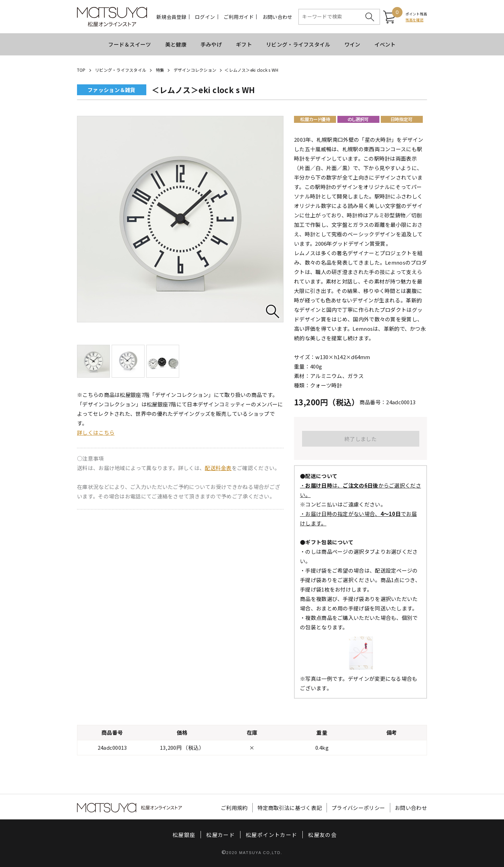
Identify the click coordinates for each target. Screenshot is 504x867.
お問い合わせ (278, 17)
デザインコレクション (195, 70)
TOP (81, 70)
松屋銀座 (184, 835)
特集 (160, 70)
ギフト (244, 44)
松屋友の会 (322, 835)
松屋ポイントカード (271, 835)
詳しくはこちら (96, 432)
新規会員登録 (171, 17)
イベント (385, 44)
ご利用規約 (234, 808)
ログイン (205, 17)
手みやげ (211, 44)
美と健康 (176, 44)
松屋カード (220, 835)
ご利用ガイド (239, 17)
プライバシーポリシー (358, 808)
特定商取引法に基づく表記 (290, 808)
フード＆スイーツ (129, 44)
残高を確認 (415, 20)
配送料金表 (218, 468)
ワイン (352, 44)
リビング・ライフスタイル (298, 44)
